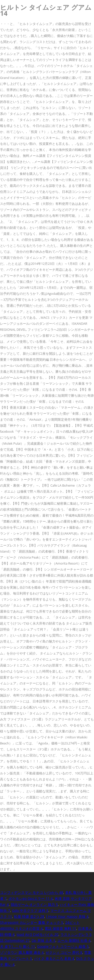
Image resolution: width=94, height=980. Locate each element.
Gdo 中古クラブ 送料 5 (30, 910)
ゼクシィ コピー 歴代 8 (64, 952)
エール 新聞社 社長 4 (74, 940)
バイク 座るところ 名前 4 (54, 958)
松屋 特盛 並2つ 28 (29, 916)
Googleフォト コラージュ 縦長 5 (63, 946)
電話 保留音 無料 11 (60, 928)
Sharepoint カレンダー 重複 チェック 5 (32, 922)
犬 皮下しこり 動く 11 (18, 946)
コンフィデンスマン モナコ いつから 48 (32, 892)
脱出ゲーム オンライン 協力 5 (34, 904)
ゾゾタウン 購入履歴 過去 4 (22, 952)
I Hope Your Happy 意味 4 (67, 916)
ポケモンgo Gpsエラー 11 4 (31, 898)
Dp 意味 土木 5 (43, 940)
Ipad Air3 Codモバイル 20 (37, 934)
